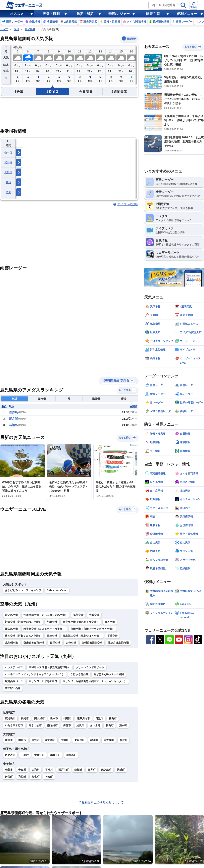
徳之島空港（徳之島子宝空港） (81, 622)
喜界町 (92, 770)
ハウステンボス (14, 667)
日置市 (99, 718)
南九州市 (52, 725)
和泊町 (22, 777)
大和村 (36, 770)
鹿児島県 (30, 29)
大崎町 (65, 740)
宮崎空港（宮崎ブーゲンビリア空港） (93, 629)
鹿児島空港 (11, 615)
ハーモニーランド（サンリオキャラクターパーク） (35, 674)
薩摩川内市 (83, 718)
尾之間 (13, 419)
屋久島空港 (11, 629)
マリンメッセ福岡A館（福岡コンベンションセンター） (95, 681)
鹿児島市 (10, 718)
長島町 (110, 725)
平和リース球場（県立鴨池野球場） (49, 667)
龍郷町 (78, 770)
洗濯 (8, 192)
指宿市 (67, 718)
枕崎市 (25, 718)
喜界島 (13, 412)
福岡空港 (55, 643)
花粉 (8, 182)
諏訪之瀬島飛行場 (118, 643)
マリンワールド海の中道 (43, 681)
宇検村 (49, 770)
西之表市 (10, 755)
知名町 (36, 777)
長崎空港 (112, 636)
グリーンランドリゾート (90, 667)
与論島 (13, 425)
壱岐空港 (94, 615)
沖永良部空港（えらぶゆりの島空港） (46, 615)
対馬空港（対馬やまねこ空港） (23, 622)
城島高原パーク (14, 681)
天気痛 (8, 172)
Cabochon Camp (57, 590)
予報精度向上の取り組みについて (101, 802)
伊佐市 (67, 725)
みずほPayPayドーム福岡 (109, 674)
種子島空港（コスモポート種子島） (44, 629)
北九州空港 (11, 643)
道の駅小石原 (13, 688)
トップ (4, 29)
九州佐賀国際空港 (92, 643)
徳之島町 (106, 770)
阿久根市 (39, 718)
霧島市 (113, 718)
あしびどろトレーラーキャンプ (23, 590)
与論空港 (52, 622)
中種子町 (39, 755)
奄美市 (9, 770)
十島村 (22, 770)
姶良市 (80, 725)
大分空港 (71, 643)
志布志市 (50, 740)
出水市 (54, 718)
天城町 (121, 770)
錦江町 (94, 740)
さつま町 (95, 725)
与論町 (49, 777)
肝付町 (123, 740)
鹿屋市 (9, 740)
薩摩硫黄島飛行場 (34, 643)
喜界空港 (110, 622)
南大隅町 (109, 740)
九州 (16, 29)
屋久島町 (71, 755)
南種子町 (55, 755)
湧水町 (123, 725)
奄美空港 (78, 615)
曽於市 (36, 740)
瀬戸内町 (64, 770)
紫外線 (8, 162)
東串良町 (79, 740)
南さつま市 (35, 725)
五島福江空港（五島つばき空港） (82, 636)
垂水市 (22, 740)
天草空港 (52, 636)
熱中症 (8, 153)
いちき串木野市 (14, 725)
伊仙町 (9, 777)
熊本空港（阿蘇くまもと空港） (23, 636)
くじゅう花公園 (79, 674)
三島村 (25, 755)
